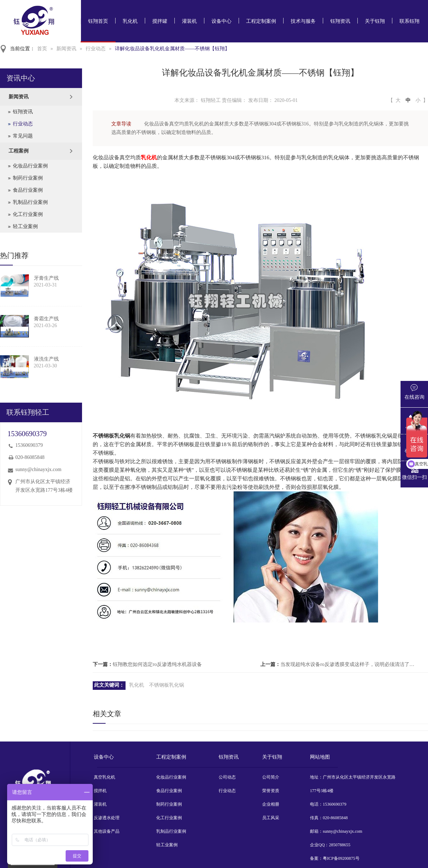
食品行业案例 (28, 190)
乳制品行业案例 (30, 202)
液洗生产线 (46, 359)
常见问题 (23, 136)
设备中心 (221, 21)
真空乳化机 (105, 777)
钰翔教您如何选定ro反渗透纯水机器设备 (157, 664)
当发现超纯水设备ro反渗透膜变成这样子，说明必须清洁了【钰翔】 (347, 664)
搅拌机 (100, 791)
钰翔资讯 (340, 21)
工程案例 (19, 151)
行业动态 (96, 49)
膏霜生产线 (46, 319)
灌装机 (189, 21)
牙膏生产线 (46, 278)
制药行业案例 (28, 178)
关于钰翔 (375, 21)
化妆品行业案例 (30, 166)
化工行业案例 (28, 214)
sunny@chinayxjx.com (38, 469)
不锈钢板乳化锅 (167, 685)
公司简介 (271, 777)
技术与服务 (303, 21)
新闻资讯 (66, 49)
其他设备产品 (107, 831)
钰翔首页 (98, 21)
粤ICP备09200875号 (341, 858)
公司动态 (227, 777)
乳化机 (130, 21)
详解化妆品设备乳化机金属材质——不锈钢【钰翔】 (172, 49)
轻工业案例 (25, 226)
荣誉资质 (271, 791)
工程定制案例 (261, 21)
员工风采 (271, 818)
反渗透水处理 (107, 818)
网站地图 (320, 757)
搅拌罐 (160, 21)
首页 (42, 49)
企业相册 (271, 804)
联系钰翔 (409, 21)
